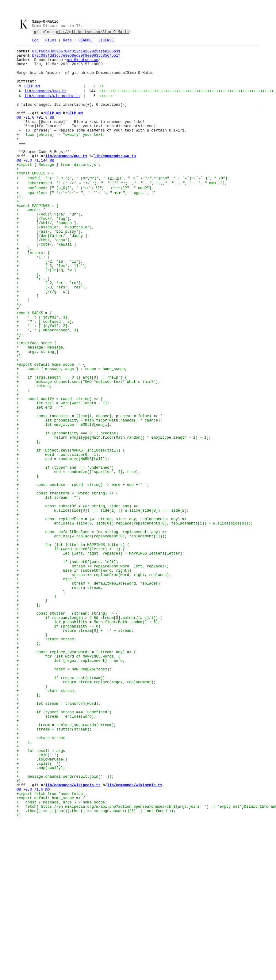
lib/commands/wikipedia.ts (52, 108)
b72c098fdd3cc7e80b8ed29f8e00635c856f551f (76, 60)
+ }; (29, 524)
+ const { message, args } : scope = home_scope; (72, 435)
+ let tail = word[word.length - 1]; (63, 477)
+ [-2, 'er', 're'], (50, 331)
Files (51, 42)
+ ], (24, 290)
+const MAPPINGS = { (38, 237)
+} (19, 357)
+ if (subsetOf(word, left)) (67, 670)
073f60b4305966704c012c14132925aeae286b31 (76, 54)
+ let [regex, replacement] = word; (71, 790)
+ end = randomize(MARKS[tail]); (63, 545)
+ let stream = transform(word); (59, 842)
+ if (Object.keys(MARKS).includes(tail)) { (71, 534)
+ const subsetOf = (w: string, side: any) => (77, 602)
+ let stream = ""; (49, 592)
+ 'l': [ (33, 300)
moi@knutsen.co (83, 65)
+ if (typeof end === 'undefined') (65, 555)
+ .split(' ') (39, 915)
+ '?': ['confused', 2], (45, 378)
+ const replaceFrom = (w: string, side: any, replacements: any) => (102, 618)
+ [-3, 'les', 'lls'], (52, 310)
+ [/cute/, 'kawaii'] (46, 284)
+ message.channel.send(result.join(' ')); (65, 930)
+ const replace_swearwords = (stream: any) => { (76, 779)
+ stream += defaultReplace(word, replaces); (89, 696)
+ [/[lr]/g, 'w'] (46, 316)
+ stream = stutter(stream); (54, 873)
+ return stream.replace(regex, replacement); (86, 816)
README (85, 42)
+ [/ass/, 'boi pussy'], (50, 269)
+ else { (46, 691)
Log (35, 42)
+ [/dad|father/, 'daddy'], (53, 274)
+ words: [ (31, 243)
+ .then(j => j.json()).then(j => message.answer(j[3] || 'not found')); (96, 972)
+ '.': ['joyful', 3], (43, 373)
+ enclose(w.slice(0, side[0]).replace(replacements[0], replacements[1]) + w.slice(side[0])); (135, 623)
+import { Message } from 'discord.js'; (59, 190)
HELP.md (32, 97)
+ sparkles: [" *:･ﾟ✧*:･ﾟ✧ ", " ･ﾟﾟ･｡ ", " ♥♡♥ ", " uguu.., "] (86, 222)
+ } (23, 352)
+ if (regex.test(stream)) (61, 811)
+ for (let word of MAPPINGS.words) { (68, 785)
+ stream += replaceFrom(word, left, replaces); (93, 675)
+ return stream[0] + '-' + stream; (75, 753)
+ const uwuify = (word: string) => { (60, 472)
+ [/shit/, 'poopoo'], (48, 258)
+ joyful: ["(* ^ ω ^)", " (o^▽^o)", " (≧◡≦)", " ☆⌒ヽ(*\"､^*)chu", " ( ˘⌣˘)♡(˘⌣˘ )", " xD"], (123, 206)
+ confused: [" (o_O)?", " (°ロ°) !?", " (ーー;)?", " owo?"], (85, 216)
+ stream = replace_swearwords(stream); (66, 868)
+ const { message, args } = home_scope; (62, 962)
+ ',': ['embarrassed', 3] (48, 389)
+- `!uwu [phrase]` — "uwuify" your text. (61, 153)
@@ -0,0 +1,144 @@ (35, 185)
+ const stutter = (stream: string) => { (67, 732)
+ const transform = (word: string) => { (67, 587)
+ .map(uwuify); (41, 920)
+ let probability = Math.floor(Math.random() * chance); (89, 498)
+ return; (34, 456)
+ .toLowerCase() (42, 910)
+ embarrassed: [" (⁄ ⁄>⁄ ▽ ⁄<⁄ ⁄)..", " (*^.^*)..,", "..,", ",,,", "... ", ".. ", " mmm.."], (116, 211)
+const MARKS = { (34, 368)
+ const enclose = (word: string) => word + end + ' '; (83, 576)
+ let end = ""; (41, 482)
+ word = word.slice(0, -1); (59, 540)
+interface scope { (36, 404)
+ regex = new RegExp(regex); (64, 800)
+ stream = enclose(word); (56, 858)
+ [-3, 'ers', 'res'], (52, 336)
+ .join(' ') (38, 904)
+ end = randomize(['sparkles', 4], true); (78, 561)
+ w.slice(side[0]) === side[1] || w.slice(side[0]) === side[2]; (103, 607)
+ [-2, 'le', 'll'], (50, 305)
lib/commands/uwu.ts (46, 103)
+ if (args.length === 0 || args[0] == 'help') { (72, 446)
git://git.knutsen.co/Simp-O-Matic (92, 33)
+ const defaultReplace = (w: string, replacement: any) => (92, 633)
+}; (20, 227)
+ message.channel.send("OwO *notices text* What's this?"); (88, 451)
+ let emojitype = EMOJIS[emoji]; (64, 503)
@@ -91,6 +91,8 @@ (35, 133)
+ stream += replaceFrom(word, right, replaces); (94, 686)
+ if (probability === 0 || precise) (67, 514)
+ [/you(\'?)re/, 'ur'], (50, 248)
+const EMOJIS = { (35, 200)
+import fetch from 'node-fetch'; (52, 951)
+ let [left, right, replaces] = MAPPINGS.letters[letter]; (100, 660)
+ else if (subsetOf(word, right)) (74, 680)
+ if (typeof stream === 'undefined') (64, 852)
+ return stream (41, 884)
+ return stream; (60, 701)
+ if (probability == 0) (59, 748)
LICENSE (106, 42)
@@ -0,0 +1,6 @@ (33, 946)
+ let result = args (41, 899)
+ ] (28, 347)
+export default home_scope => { (51, 430)
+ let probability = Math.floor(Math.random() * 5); (88, 743)
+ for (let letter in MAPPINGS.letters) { (73, 649)
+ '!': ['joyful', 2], (43, 383)
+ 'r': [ (33, 326)
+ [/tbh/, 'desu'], (44, 279)
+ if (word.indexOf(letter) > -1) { (71, 654)
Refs (67, 42)
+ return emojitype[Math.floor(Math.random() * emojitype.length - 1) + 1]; (114, 519)
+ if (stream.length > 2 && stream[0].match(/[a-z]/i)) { (89, 738)
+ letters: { (33, 295)
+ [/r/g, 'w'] (43, 342)
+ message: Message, (41, 409)
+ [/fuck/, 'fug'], (44, 253)
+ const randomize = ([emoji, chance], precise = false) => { (89, 493)
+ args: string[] (38, 415)
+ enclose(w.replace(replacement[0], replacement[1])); (92, 639)
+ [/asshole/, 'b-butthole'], (55, 263)
